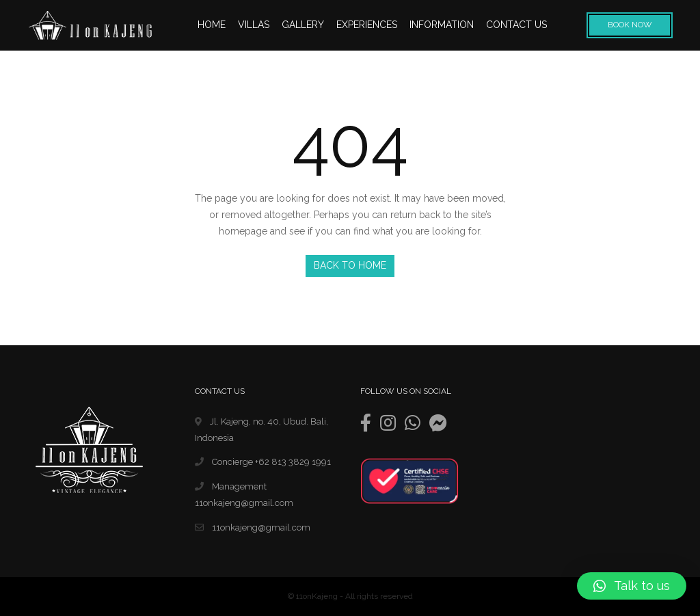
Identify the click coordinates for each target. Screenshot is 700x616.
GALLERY (303, 25)
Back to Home (350, 265)
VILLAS (254, 25)
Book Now (630, 25)
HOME (212, 25)
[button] (632, 586)
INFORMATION (442, 25)
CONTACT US (516, 25)
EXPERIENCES (367, 25)
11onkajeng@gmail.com (253, 527)
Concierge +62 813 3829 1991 (263, 462)
